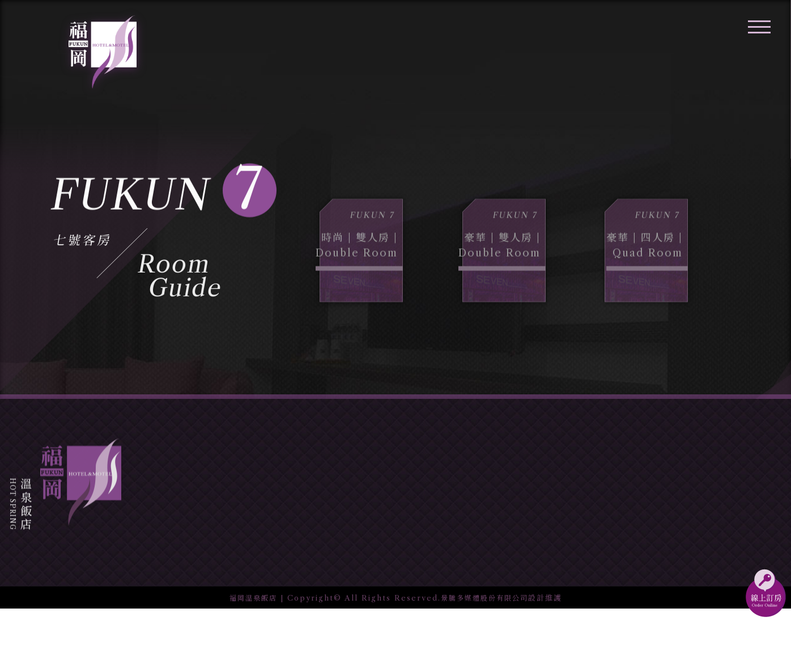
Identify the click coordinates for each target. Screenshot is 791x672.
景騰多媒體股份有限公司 (486, 661)
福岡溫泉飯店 (250, 661)
